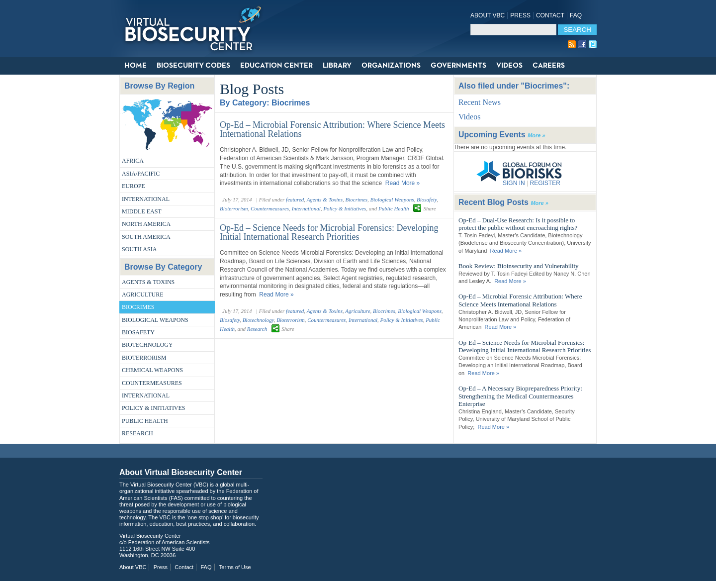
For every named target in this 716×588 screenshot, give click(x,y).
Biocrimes (138, 307)
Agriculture (143, 294)
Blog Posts (252, 89)
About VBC (488, 15)
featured (295, 199)
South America (146, 237)
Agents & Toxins (148, 282)
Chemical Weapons (152, 370)
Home (135, 66)
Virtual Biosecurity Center (196, 29)
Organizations (391, 66)
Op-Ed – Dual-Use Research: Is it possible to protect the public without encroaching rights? (518, 224)
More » (536, 135)
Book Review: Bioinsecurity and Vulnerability (519, 266)
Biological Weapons (155, 320)
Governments (458, 66)
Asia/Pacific (141, 174)
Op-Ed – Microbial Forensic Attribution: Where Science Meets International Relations (332, 129)
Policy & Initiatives (154, 408)
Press (520, 15)
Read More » (403, 183)
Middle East (142, 211)
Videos (509, 66)
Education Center (276, 66)
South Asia (139, 249)
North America (146, 224)
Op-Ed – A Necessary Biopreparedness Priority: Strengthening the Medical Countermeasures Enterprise (520, 396)
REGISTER (545, 183)
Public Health (145, 421)
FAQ (576, 15)
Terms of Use (235, 567)
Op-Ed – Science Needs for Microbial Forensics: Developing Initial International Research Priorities (329, 232)
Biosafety (138, 332)
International (146, 199)
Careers (549, 66)
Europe (134, 186)
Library (337, 66)
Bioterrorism (144, 358)
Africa (133, 161)
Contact (550, 15)
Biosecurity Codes (193, 66)
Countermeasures (152, 383)
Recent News (480, 102)
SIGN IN (514, 183)
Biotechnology (147, 345)
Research (137, 433)
